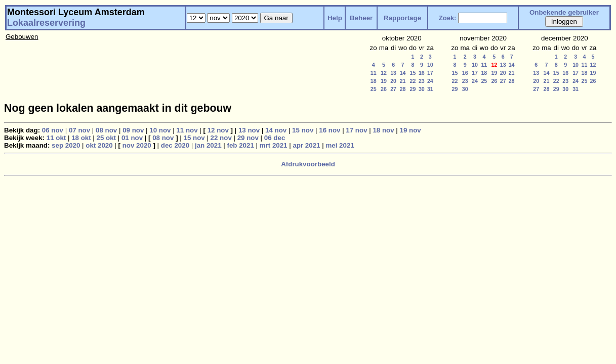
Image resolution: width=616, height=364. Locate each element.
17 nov (356, 130)
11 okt (56, 138)
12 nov (218, 130)
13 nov (249, 130)
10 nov (160, 130)
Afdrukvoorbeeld (308, 164)
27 (393, 89)
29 (413, 89)
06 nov (53, 130)
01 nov (132, 138)
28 (403, 89)
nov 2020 (137, 145)
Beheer (361, 18)
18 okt (81, 138)
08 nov (106, 130)
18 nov (383, 130)
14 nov (276, 130)
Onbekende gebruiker (564, 12)
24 (430, 81)
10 (430, 65)
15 (413, 73)
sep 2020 (66, 145)
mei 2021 (340, 145)
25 (374, 89)
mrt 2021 (274, 145)
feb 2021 (240, 145)
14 (403, 73)
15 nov (303, 130)
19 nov (410, 130)
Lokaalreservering (46, 23)
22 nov (221, 138)
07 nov (79, 130)
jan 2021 (208, 145)
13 (393, 73)
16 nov (330, 130)
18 (374, 81)
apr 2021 (306, 145)
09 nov (133, 130)
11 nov (187, 130)
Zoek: (448, 18)
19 (384, 81)
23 (422, 81)
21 (403, 81)
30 (422, 89)
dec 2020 (175, 145)
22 (413, 81)
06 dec (275, 138)
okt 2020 (99, 145)
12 (384, 73)
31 (430, 89)
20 (393, 81)
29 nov (248, 138)
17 (430, 73)
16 (422, 73)
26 (384, 89)
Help (335, 18)
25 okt (107, 138)
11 (374, 73)
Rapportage (402, 18)
